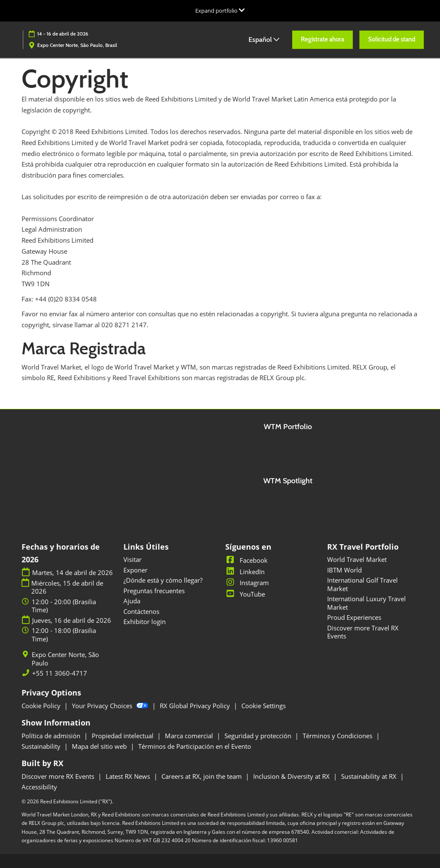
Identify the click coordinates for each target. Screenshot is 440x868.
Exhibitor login (145, 622)
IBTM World (344, 570)
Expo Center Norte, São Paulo (65, 659)
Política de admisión (52, 736)
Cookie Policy (42, 706)
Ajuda (132, 601)
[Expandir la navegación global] (220, 11)
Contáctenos (141, 611)
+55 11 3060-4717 (60, 673)
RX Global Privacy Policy (196, 706)
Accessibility (39, 787)
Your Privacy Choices (111, 706)
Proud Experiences (354, 617)
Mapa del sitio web (100, 746)
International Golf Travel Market (362, 584)
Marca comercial (190, 736)
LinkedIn (245, 572)
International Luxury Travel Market (366, 603)
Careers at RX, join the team (202, 776)
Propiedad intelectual (123, 736)
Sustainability (42, 746)
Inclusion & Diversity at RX (292, 776)
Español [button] (264, 40)
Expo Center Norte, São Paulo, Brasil (77, 45)
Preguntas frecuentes (154, 591)
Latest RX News (129, 776)
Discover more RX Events (59, 776)
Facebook (246, 560)
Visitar (133, 559)
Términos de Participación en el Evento (195, 746)
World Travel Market (357, 559)
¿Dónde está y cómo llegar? (163, 580)
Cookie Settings (264, 706)
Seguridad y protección (259, 736)
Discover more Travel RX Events (363, 632)
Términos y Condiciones (338, 736)
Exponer (135, 570)
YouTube (245, 594)
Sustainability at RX (370, 776)
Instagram (247, 583)
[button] (322, 40)
